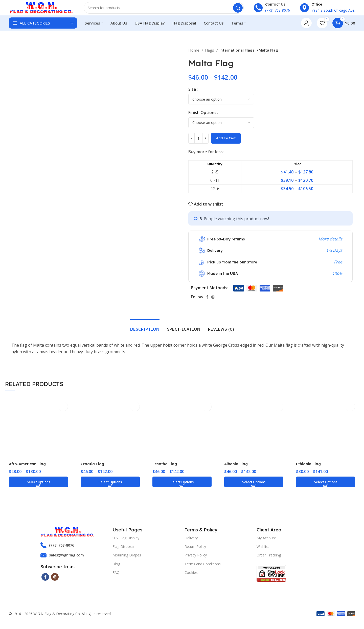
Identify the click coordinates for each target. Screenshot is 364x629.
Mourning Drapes (127, 561)
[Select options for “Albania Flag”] (254, 488)
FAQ (116, 579)
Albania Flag (237, 470)
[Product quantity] (198, 144)
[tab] (145, 333)
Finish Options (202, 119)
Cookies (191, 579)
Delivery (191, 544)
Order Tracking (269, 561)
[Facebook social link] (207, 303)
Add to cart (226, 144)
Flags (210, 56)
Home (194, 56)
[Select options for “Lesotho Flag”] (182, 488)
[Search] (165, 11)
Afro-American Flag (29, 470)
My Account (266, 544)
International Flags (237, 56)
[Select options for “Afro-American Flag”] (38, 488)
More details (330, 245)
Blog (116, 570)
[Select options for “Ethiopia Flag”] (326, 488)
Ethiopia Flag (310, 470)
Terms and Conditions (203, 570)
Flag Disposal (123, 553)
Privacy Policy (196, 561)
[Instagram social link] (213, 303)
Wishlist (263, 553)
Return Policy (195, 553)
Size (192, 95)
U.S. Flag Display (126, 544)
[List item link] (74, 551)
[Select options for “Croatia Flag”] (110, 488)
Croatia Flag (94, 470)
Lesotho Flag (166, 470)
